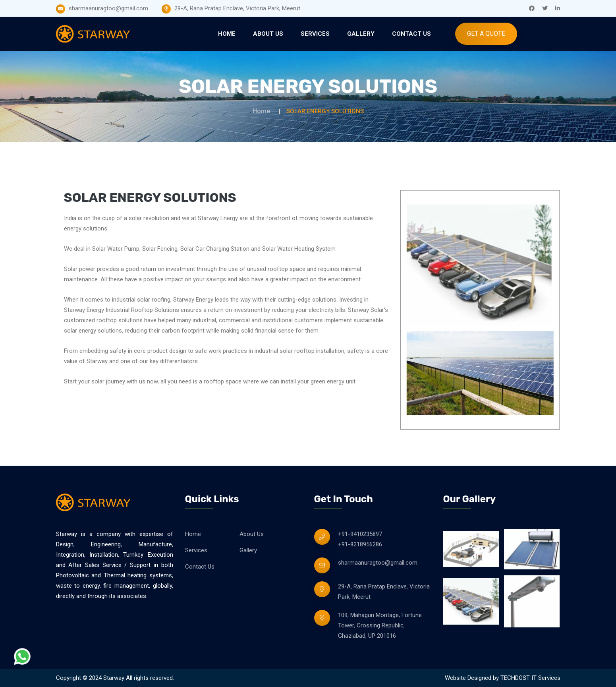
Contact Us (411, 34)
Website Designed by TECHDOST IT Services (503, 678)
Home (227, 34)
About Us (268, 34)
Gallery (361, 34)
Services (315, 34)
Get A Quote (486, 34)
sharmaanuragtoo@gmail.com (378, 563)
